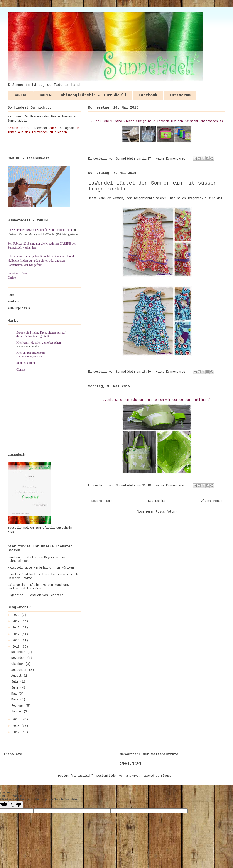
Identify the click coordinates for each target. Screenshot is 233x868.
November (19, 658)
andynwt (132, 776)
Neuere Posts (102, 501)
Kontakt (14, 302)
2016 (17, 641)
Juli (16, 682)
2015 (17, 647)
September (20, 670)
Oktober (18, 664)
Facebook (148, 95)
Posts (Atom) (166, 512)
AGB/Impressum (19, 309)
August (17, 676)
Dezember (19, 652)
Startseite (157, 501)
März (16, 700)
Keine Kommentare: (171, 159)
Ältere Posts (212, 501)
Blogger (167, 776)
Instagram (180, 95)
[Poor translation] (16, 805)
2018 (17, 628)
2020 (17, 615)
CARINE (21, 95)
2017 (17, 634)
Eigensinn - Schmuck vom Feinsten (35, 595)
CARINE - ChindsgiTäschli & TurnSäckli (83, 95)
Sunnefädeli (17, 121)
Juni (16, 688)
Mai (15, 694)
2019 (17, 622)
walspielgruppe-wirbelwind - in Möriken (41, 568)
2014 (17, 720)
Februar (18, 706)
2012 (17, 732)
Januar (17, 712)
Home (11, 295)
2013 (17, 726)
